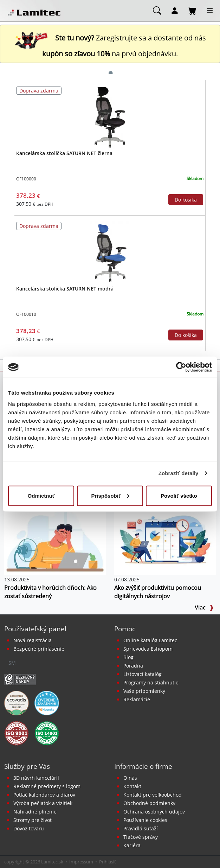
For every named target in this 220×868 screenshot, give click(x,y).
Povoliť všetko (179, 495)
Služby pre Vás (27, 766)
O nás (130, 778)
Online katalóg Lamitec (150, 640)
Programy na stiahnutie (151, 682)
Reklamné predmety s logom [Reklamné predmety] (47, 786)
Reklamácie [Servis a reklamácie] (137, 699)
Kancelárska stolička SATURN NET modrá (65, 289)
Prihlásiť (108, 862)
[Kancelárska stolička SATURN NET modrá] (110, 252)
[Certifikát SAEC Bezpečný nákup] (20, 679)
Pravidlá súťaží (141, 828)
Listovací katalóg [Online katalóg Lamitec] (143, 674)
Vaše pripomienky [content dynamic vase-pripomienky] (144, 691)
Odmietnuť (41, 495)
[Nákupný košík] (192, 10)
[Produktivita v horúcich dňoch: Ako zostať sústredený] (55, 541)
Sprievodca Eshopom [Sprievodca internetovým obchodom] (148, 649)
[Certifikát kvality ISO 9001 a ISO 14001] (17, 733)
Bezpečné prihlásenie (39, 649)
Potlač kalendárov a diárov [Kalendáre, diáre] (44, 795)
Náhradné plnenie (35, 812)
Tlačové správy (141, 837)
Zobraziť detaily (179, 473)
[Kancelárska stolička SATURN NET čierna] (110, 117)
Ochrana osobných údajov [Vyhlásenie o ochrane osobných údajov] (154, 812)
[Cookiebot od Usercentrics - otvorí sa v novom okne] (181, 367)
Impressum (81, 862)
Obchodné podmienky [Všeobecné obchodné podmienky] (149, 803)
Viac (204, 607)
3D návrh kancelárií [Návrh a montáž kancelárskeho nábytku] (36, 778)
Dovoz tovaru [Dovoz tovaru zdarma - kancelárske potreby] (29, 828)
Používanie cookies (145, 820)
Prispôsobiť (110, 495)
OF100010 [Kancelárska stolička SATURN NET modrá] (26, 314)
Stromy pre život (33, 820)
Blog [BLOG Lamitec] (128, 657)
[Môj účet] (175, 10)
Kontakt (132, 786)
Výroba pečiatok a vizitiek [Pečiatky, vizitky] (43, 803)
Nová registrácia (33, 640)
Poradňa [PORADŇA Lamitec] (133, 666)
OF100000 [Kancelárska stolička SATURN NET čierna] (26, 179)
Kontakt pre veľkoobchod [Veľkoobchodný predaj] (153, 795)
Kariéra (132, 845)
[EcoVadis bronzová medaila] (17, 702)
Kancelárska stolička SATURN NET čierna (64, 153)
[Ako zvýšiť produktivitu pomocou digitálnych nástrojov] (165, 541)
